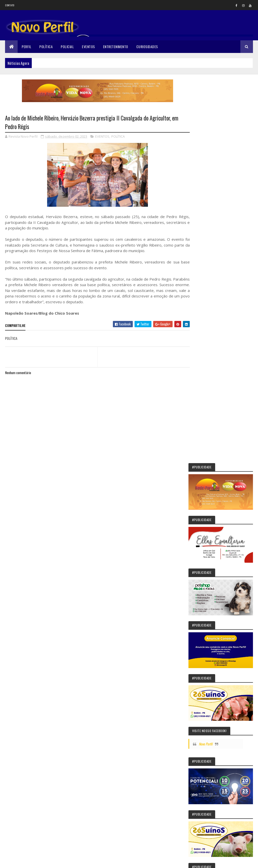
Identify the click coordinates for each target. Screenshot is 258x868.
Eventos (88, 47)
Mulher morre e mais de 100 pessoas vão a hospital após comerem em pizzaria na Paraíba (222, 763)
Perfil (26, 47)
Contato (10, 5)
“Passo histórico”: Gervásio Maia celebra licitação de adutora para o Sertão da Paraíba (221, 627)
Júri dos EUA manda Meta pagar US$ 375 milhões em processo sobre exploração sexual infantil (222, 551)
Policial (67, 47)
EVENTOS (102, 137)
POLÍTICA (118, 137)
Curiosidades (147, 47)
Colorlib (24, 861)
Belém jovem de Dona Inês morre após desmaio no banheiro (234, 604)
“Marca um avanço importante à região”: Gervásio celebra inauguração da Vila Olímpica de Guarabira (224, 739)
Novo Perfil (213, 342)
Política (46, 47)
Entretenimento (116, 47)
